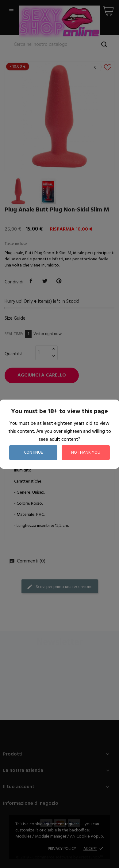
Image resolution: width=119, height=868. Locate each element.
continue (33, 453)
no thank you (86, 453)
